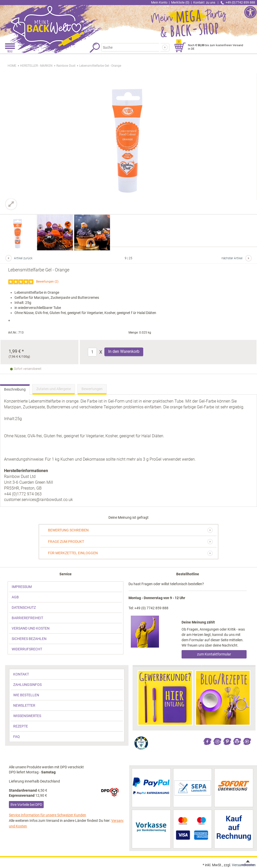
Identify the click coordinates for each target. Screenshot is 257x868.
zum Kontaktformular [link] (214, 654)
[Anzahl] (92, 352)
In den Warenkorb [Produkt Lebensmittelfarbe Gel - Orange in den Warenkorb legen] (124, 351)
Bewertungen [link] (45, 282)
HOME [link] (12, 66)
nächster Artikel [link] (232, 258)
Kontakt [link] (205, 2)
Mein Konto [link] (159, 2)
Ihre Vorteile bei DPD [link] (26, 805)
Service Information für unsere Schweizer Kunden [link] (47, 815)
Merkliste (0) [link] (180, 2)
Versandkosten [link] (244, 865)
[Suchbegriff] (130, 47)
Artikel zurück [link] (23, 258)
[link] (64, 22)
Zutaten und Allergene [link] (54, 389)
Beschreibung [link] (15, 389)
